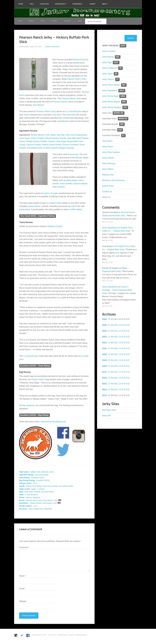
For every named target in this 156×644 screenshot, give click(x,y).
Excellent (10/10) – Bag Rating (34, 416)
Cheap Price (38, 509)
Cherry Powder (26, 142)
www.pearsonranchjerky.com (53, 422)
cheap (86, 356)
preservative (25, 210)
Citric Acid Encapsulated (76, 135)
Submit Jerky (108, 186)
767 (124, 85)
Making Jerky (108, 175)
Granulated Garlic (35, 148)
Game (51, 472)
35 (116, 74)
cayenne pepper (80, 184)
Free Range (37, 486)
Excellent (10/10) (38, 478)
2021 (104, 349)
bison (41, 115)
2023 (104, 337)
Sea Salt (60, 135)
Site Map (52, 636)
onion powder (66, 184)
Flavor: (22, 498)
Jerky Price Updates (111, 153)
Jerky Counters (109, 52)
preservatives (34, 207)
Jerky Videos (108, 169)
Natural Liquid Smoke (52, 145)
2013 (104, 396)
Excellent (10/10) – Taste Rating (35, 366)
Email (22, 589)
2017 (104, 372)
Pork (47, 135)
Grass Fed (47, 486)
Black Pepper (83, 138)
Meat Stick (29, 492)
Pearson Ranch (79, 60)
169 (122, 125)
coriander (61, 187)
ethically (79, 158)
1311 (116, 63)
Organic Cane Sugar (57, 142)
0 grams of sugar (50, 194)
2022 (104, 343)
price (21, 360)
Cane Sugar (25, 138)
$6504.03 (123, 119)
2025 (104, 325)
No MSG (55, 486)
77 (117, 80)
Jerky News (107, 141)
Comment (24, 548)
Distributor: (24, 504)
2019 (104, 361)
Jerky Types (107, 74)
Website (23, 602)
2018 (31, 509)
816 (120, 130)
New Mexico (38, 105)
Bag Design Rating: (27, 481)
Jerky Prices (108, 147)
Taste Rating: (25, 478)
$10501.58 (118, 113)
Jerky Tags (107, 63)
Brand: (22, 501)
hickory (27, 115)
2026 (104, 320)
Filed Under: (24, 472)
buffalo (60, 155)
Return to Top (39, 636)
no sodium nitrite (54, 203)
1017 (122, 91)
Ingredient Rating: (27, 475)
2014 (104, 390)
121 (125, 108)
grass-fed (74, 155)
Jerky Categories (110, 68)
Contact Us (107, 192)
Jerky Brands (108, 57)
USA (56, 501)
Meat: (22, 492)
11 (123, 136)
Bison (41, 135)
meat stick (56, 115)
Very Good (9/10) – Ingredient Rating (37, 216)
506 (124, 102)
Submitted (48, 509)
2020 (104, 355)
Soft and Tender (47, 492)
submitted (61, 122)
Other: (22, 495)
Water (53, 135)
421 (118, 57)
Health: (22, 486)
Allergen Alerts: (26, 484)
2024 (104, 331)
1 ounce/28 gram (74, 112)
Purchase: (23, 509)
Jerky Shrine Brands (111, 102)
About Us (106, 197)
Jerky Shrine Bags (110, 96)
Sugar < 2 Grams (38, 489)
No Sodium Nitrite (66, 486)
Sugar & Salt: (25, 489)
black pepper (72, 181)
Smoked (37, 492)
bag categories (29, 406)
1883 (123, 96)
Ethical (29, 486)
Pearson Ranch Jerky (77, 80)
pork (85, 155)
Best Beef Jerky (109, 410)
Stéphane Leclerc (55, 227)
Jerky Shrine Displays (112, 108)
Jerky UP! (106, 416)
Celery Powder (60, 138)
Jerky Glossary (109, 164)
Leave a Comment (52, 47)
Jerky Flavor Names (111, 85)
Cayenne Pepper (34, 145)
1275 (123, 46)
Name (23, 576)
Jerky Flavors (108, 80)
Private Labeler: (26, 506)
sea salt (71, 207)
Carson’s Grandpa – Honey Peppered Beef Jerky (117, 290)
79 (120, 68)
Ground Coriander (70, 145)
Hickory (29, 498)
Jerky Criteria (108, 158)
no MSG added (75, 210)
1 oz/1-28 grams (32, 495)
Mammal (45, 472)
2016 (104, 378)
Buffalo (34, 135)
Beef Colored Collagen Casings (60, 148)
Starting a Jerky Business (113, 181)
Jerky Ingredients (78, 13)
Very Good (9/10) (42, 475)
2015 (104, 384)
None (35, 484)
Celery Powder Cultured (41, 138)
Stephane (36, 498)
